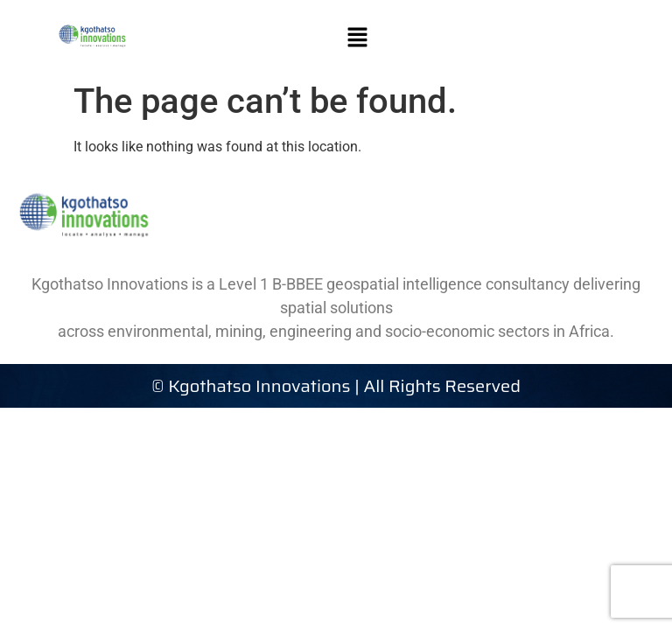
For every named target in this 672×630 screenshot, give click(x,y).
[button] (358, 37)
